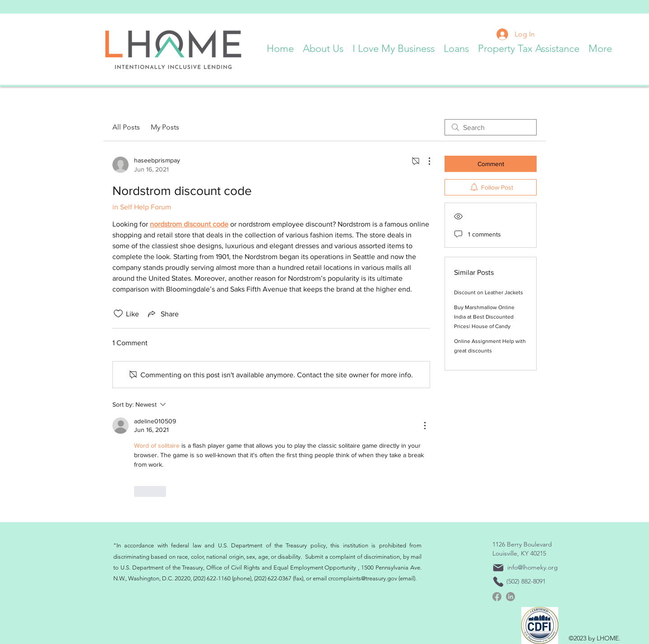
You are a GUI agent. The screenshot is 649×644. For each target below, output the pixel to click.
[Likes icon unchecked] (118, 314)
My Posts (165, 127)
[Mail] (498, 568)
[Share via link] (162, 314)
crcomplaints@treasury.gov (363, 578)
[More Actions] (425, 161)
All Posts (126, 127)
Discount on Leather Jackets (489, 292)
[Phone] (498, 582)
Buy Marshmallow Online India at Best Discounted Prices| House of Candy (484, 317)
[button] (323, 46)
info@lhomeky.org (533, 567)
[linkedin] (510, 597)
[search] (491, 127)
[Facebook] (497, 597)
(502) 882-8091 (526, 581)
